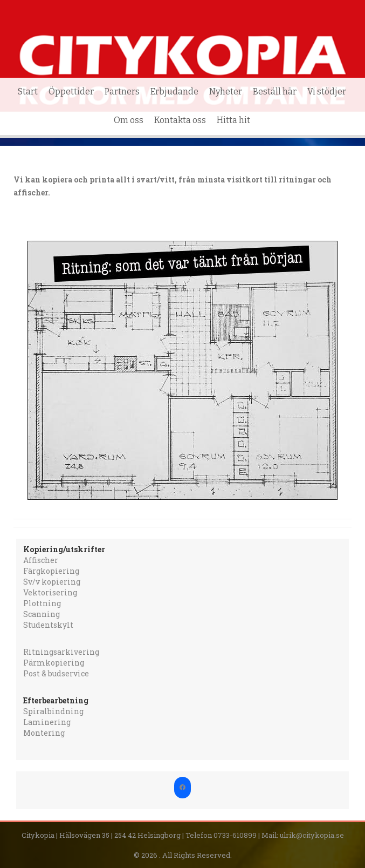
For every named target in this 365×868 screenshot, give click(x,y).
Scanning (42, 614)
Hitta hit (233, 120)
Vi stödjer (327, 91)
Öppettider (71, 91)
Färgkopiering (51, 571)
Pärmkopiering (54, 663)
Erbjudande (174, 91)
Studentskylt (48, 625)
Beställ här (275, 91)
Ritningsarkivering (61, 652)
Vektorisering (50, 592)
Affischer (41, 560)
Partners (122, 91)
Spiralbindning (53, 711)
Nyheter (226, 91)
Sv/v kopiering (52, 582)
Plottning (42, 603)
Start (28, 91)
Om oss (129, 120)
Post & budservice (56, 673)
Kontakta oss (180, 120)
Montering (44, 733)
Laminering (47, 722)
